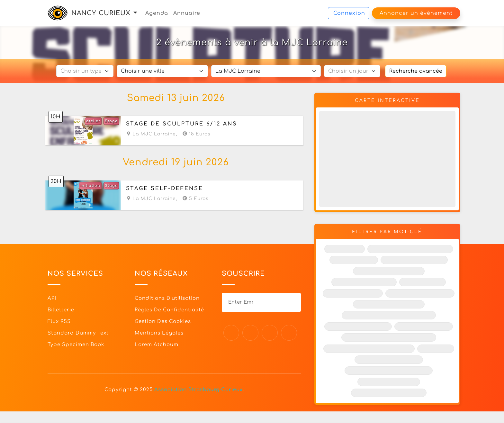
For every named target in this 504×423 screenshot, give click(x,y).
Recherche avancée (416, 71)
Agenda (157, 13)
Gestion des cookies (163, 321)
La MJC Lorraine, (152, 134)
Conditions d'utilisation (167, 298)
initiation (90, 185)
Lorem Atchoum (157, 344)
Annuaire (187, 13)
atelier (93, 121)
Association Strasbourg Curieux (198, 389)
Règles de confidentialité (169, 309)
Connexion (349, 13)
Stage (111, 121)
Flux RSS (59, 321)
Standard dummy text (78, 332)
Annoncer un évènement (416, 13)
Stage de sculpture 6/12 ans (182, 124)
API (52, 298)
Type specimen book (76, 344)
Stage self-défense (165, 188)
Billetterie (61, 309)
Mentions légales (159, 332)
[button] (135, 13)
